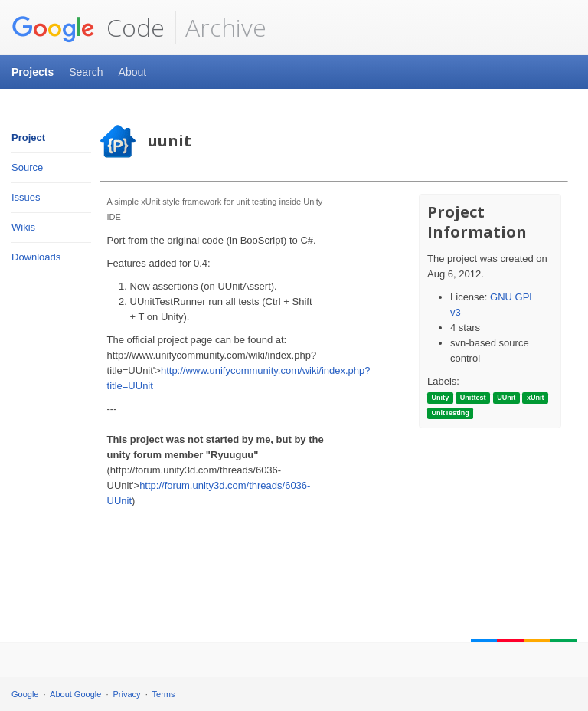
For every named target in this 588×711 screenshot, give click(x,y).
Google (25, 694)
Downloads (36, 257)
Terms (164, 694)
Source (27, 167)
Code (88, 28)
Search (86, 72)
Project (28, 138)
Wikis (23, 227)
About (133, 72)
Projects (33, 72)
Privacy (127, 694)
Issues (26, 197)
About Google (75, 694)
